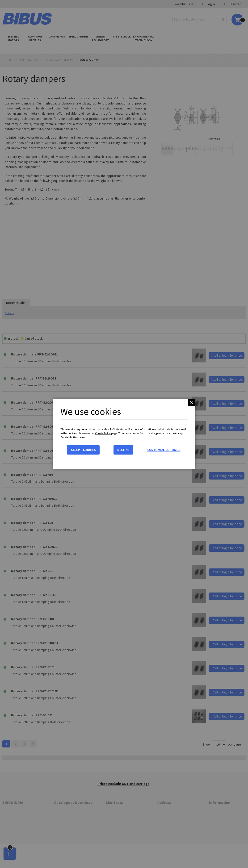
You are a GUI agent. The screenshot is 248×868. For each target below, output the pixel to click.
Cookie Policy (103, 433)
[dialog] (124, 434)
